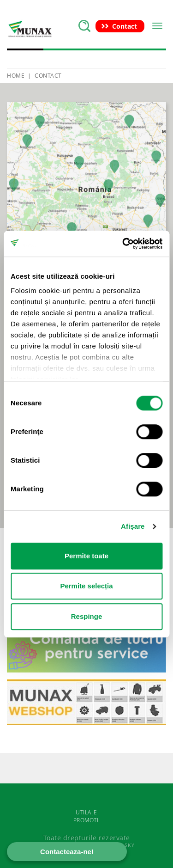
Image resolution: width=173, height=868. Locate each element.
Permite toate (86, 556)
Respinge (87, 616)
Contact (48, 76)
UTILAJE (86, 812)
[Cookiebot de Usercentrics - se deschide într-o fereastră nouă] (123, 244)
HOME (16, 76)
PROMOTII (87, 820)
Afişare (133, 526)
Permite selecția (86, 586)
